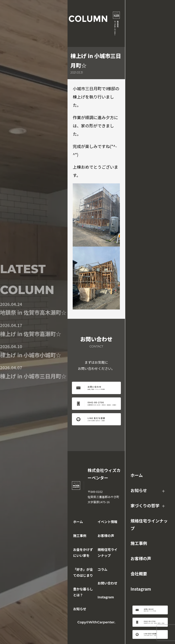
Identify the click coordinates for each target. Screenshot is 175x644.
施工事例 (139, 543)
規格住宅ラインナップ (149, 524)
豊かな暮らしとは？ (83, 592)
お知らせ (139, 490)
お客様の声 (141, 558)
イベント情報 (108, 522)
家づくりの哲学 (145, 506)
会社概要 (139, 574)
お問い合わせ (108, 583)
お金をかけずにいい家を (83, 552)
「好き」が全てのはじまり (83, 572)
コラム (103, 569)
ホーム (137, 475)
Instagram (141, 589)
